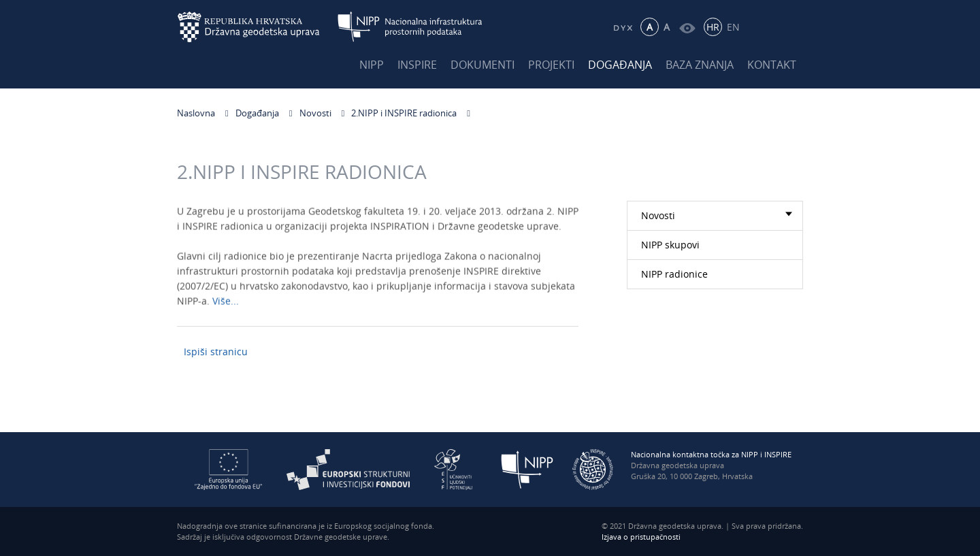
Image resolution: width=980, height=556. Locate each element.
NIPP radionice (674, 274)
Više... (226, 303)
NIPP (372, 65)
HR (713, 27)
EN (733, 27)
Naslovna (196, 113)
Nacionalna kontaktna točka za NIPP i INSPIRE (711, 454)
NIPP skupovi (670, 245)
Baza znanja (700, 65)
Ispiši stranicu (216, 351)
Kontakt (772, 65)
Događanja (620, 65)
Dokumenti (483, 65)
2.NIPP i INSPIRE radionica (404, 113)
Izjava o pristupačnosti (641, 537)
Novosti (315, 113)
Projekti (551, 65)
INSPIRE (417, 65)
